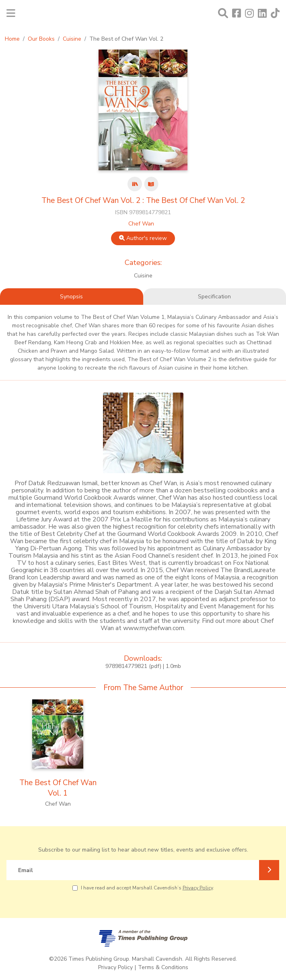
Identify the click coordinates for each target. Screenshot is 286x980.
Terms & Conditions (163, 967)
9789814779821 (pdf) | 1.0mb (143, 666)
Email (26, 870)
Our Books (41, 39)
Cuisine (72, 39)
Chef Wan (141, 224)
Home (12, 39)
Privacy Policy (198, 888)
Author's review (143, 238)
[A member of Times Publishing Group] (143, 938)
